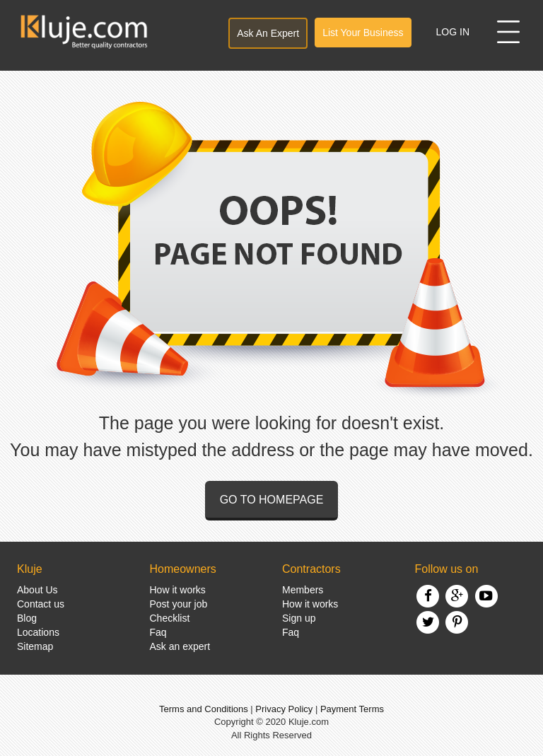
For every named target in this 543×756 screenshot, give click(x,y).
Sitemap (35, 646)
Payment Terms (352, 709)
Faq (158, 632)
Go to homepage (272, 500)
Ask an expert (180, 646)
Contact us (41, 604)
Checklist (170, 618)
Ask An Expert (268, 33)
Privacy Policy (284, 709)
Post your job (179, 604)
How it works (178, 590)
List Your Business (363, 33)
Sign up (299, 618)
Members (303, 590)
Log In (453, 32)
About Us (37, 590)
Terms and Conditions (204, 709)
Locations (38, 632)
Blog (27, 618)
